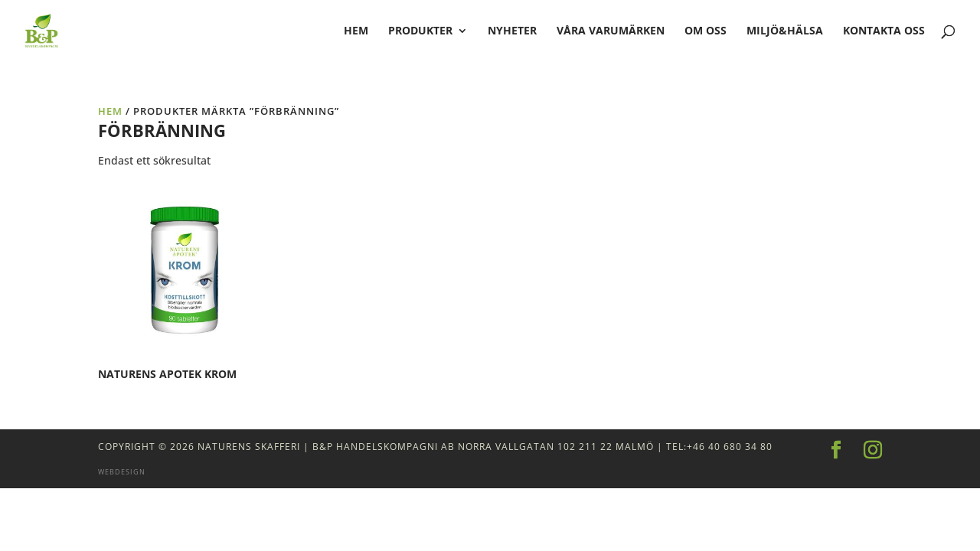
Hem (110, 111)
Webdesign (122, 472)
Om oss (706, 31)
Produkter (420, 31)
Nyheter (512, 31)
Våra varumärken (611, 31)
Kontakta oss (884, 31)
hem (356, 31)
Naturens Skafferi (249, 447)
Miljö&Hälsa (785, 31)
